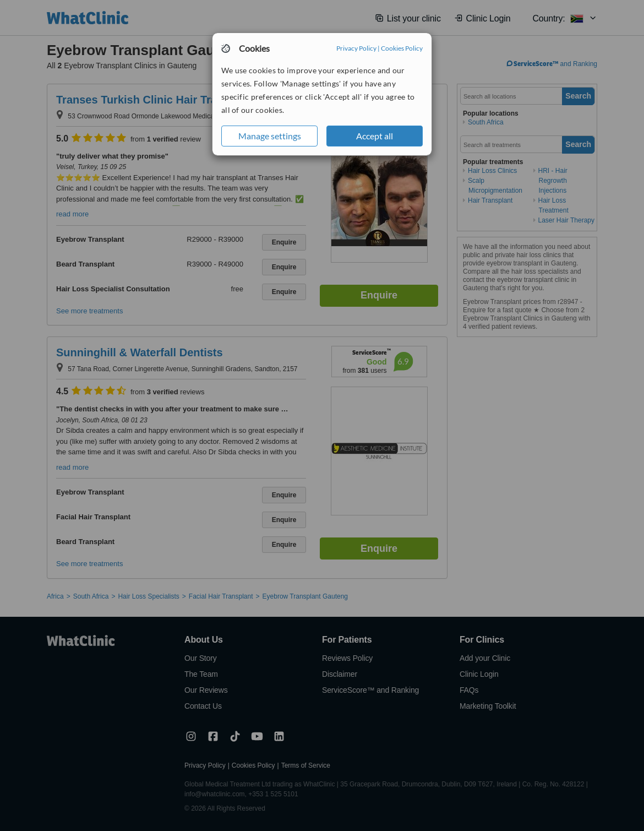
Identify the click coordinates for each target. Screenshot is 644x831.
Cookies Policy (402, 48)
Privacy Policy (356, 48)
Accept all (375, 136)
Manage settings (270, 136)
